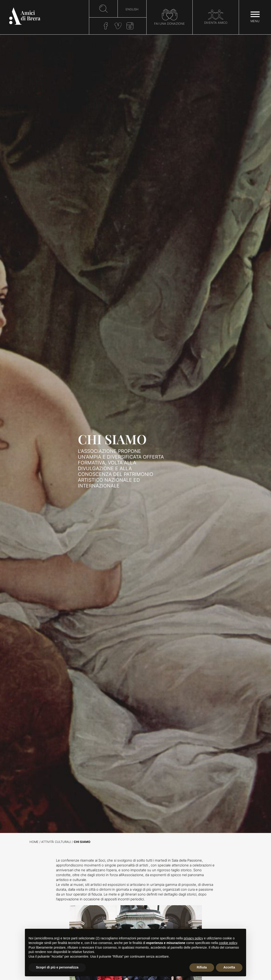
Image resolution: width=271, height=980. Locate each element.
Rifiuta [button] (202, 967)
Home (34, 842)
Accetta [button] (229, 967)
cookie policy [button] (228, 943)
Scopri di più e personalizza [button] (57, 967)
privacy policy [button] (193, 938)
